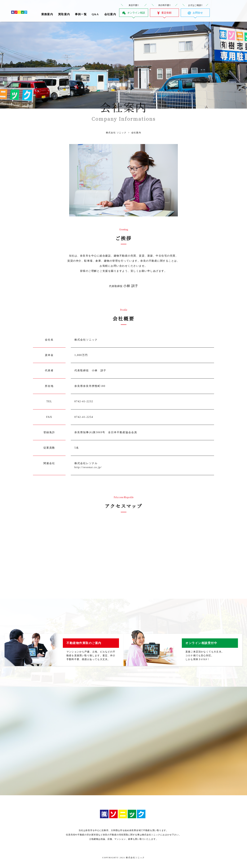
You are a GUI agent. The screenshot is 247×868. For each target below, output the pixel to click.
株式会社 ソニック (116, 133)
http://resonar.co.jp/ (88, 467)
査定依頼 (166, 13)
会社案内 (134, 133)
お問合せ (198, 13)
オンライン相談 (136, 13)
